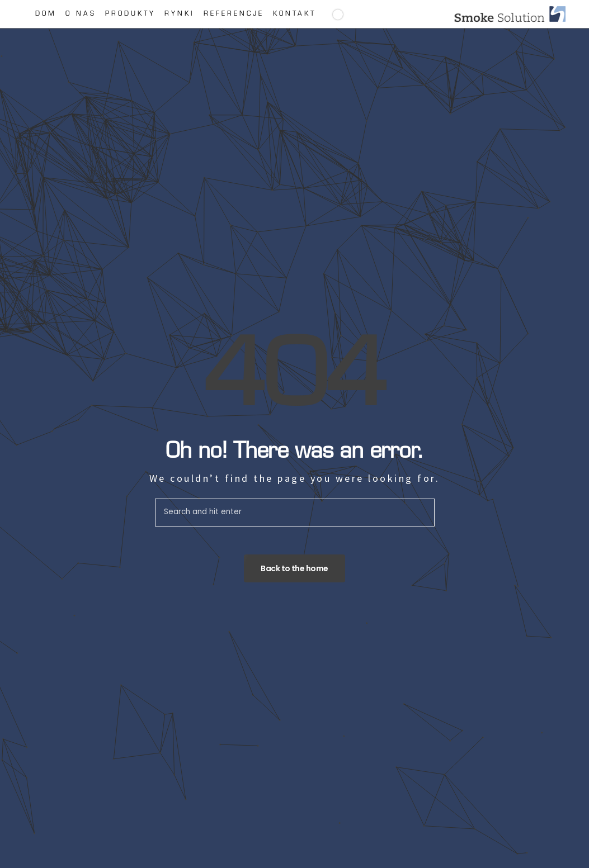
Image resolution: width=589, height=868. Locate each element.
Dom (46, 14)
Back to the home (294, 568)
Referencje (234, 14)
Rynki (180, 14)
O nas (81, 14)
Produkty (130, 14)
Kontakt (294, 14)
